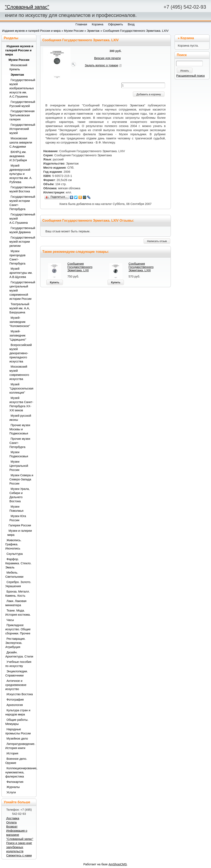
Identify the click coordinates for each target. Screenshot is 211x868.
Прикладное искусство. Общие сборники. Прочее (18, 629)
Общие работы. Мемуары (17, 722)
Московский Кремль (18, 67)
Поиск (182, 55)
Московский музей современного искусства (19, 373)
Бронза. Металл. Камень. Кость (18, 594)
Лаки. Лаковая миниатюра (16, 603)
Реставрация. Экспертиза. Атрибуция (15, 643)
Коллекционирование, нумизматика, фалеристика (19, 772)
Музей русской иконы (20, 418)
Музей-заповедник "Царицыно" (18, 335)
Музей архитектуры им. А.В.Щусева (21, 273)
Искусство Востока (20, 694)
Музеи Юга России (18, 518)
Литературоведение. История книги (19, 746)
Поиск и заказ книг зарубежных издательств (19, 847)
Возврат (12, 827)
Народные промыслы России (18, 731)
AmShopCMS (118, 864)
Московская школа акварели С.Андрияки (21, 142)
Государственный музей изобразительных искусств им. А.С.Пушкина (22, 88)
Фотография (15, 700)
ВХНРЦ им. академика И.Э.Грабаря (18, 156)
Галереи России (20, 525)
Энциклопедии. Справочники (17, 673)
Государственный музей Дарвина (22, 230)
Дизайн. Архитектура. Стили (19, 654)
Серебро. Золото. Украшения (18, 584)
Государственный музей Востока (22, 189)
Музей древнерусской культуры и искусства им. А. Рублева (21, 174)
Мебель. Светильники (14, 575)
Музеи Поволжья (16, 509)
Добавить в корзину (149, 94)
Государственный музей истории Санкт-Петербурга (22, 203)
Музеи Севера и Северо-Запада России (21, 479)
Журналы (13, 787)
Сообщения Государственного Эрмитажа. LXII (80, 267)
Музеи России (74, 31)
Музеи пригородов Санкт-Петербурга (18, 257)
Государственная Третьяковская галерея (22, 115)
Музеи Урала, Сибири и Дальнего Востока (20, 495)
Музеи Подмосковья (19, 454)
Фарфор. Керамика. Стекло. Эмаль (18, 563)
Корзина (187, 38)
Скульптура (15, 554)
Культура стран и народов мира (18, 712)
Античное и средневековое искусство (16, 685)
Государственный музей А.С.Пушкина (22, 219)
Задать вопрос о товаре (102, 65)
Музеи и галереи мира (20, 533)
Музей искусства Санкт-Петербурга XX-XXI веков (21, 404)
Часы (10, 620)
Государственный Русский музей (22, 104)
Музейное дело (17, 739)
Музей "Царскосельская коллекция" (21, 388)
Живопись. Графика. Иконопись (13, 544)
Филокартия (15, 782)
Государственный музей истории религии (22, 242)
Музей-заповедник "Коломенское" (20, 322)
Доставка (13, 818)
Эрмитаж (93, 31)
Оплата (11, 822)
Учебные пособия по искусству (18, 664)
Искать (185, 71)
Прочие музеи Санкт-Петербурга (20, 443)
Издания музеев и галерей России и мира (31, 31)
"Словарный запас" (27, 7)
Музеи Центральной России (19, 466)
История (12, 753)
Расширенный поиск (190, 76)
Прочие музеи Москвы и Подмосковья (20, 429)
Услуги (11, 792)
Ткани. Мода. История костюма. (18, 613)
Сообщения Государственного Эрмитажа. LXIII (141, 267)
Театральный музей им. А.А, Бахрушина (20, 308)
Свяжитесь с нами (19, 855)
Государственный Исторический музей (22, 129)
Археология (15, 705)
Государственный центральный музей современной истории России (22, 291)
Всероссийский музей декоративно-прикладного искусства (21, 353)
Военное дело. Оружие (16, 761)
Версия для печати (107, 58)
